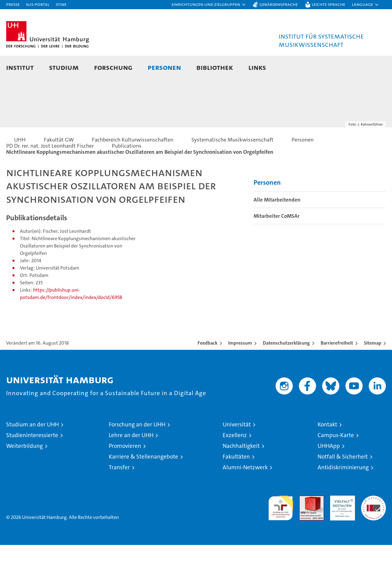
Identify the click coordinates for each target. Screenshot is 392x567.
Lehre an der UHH (131, 457)
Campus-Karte (336, 457)
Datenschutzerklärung (286, 365)
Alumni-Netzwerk (245, 489)
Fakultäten (236, 479)
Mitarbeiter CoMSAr (277, 238)
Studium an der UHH (32, 446)
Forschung (113, 67)
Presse (13, 4)
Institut (20, 67)
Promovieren (125, 468)
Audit (305, 521)
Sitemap (373, 365)
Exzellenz (235, 457)
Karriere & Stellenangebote (143, 479)
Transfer (119, 489)
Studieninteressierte (32, 457)
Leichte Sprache (328, 4)
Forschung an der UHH (137, 446)
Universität (237, 446)
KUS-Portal (38, 4)
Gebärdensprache (279, 4)
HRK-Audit (341, 521)
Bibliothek (215, 67)
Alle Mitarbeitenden (277, 222)
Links (257, 67)
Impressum (240, 365)
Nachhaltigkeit (241, 468)
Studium (64, 67)
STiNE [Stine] (61, 4)
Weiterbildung (24, 468)
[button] (209, 5)
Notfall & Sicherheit (343, 479)
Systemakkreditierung (373, 521)
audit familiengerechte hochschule (281, 527)
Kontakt (327, 446)
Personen (164, 67)
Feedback (207, 365)
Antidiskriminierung (343, 489)
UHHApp (329, 468)
